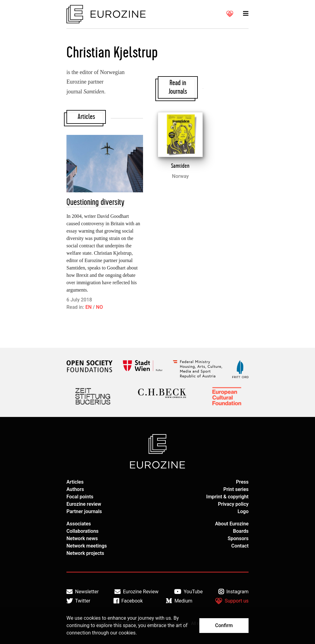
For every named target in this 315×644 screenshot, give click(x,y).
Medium (179, 601)
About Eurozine (232, 524)
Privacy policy (233, 504)
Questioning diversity (95, 202)
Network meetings (87, 546)
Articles (75, 482)
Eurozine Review (137, 592)
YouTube (188, 592)
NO (99, 307)
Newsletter (83, 592)
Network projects (85, 553)
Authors (75, 489)
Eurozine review (84, 504)
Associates (79, 524)
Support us (232, 601)
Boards (241, 531)
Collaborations (82, 531)
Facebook (128, 601)
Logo (243, 511)
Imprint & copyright (227, 497)
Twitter (78, 601)
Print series (236, 489)
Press (242, 482)
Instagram (233, 592)
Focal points (80, 497)
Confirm (224, 625)
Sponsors (238, 538)
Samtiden (180, 166)
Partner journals (84, 511)
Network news (82, 538)
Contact (240, 546)
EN (88, 307)
